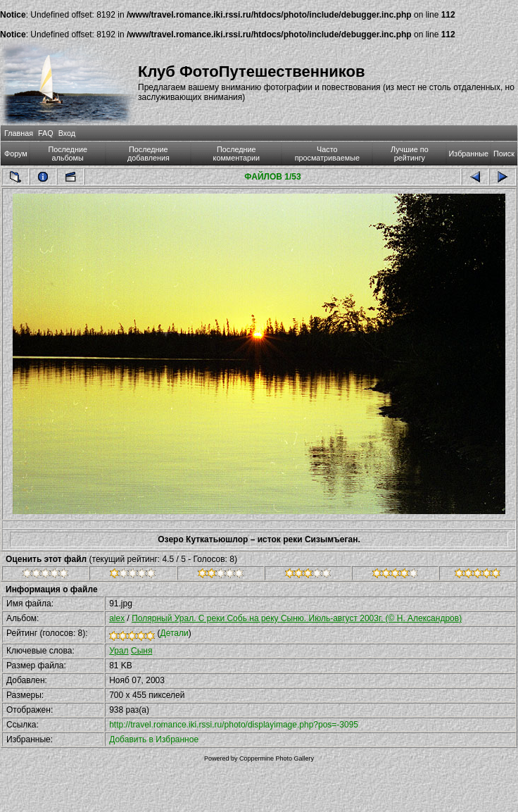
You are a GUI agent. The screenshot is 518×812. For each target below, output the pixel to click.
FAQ (46, 133)
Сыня (141, 651)
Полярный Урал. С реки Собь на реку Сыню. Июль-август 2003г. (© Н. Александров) (297, 618)
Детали (175, 633)
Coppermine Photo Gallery (277, 758)
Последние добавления (149, 154)
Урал (119, 651)
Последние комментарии (237, 154)
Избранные (469, 154)
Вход (67, 133)
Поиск (504, 154)
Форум (16, 154)
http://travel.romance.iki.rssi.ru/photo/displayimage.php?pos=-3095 (234, 725)
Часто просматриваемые (327, 154)
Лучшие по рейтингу (410, 154)
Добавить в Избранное (154, 739)
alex (117, 618)
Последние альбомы (68, 154)
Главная (19, 133)
